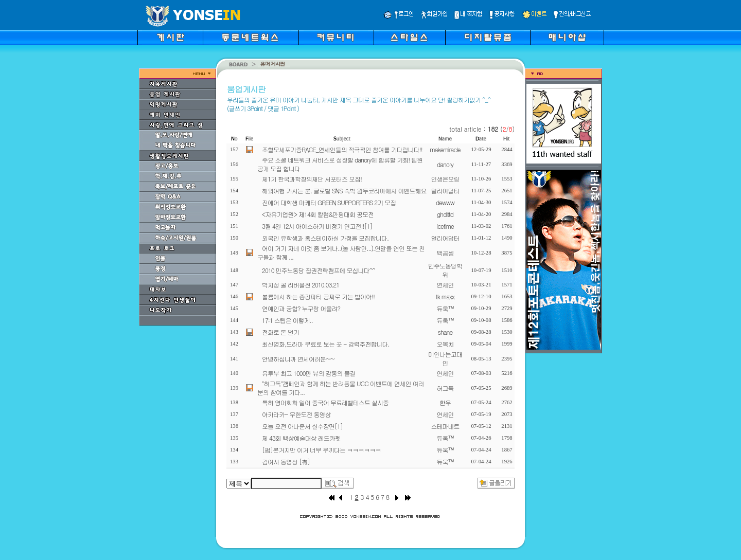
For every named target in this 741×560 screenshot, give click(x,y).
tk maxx (445, 296)
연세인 (445, 285)
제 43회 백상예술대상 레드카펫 (301, 438)
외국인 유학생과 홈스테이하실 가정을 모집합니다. (325, 238)
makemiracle (445, 149)
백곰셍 (445, 253)
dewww (445, 202)
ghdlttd (445, 214)
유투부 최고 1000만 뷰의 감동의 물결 (309, 373)
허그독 (445, 388)
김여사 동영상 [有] (286, 462)
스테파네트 (445, 426)
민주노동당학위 (445, 270)
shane (445, 332)
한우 (445, 402)
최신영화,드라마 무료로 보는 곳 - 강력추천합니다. (326, 344)
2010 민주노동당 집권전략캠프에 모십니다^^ (319, 270)
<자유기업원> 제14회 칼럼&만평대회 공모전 (318, 214)
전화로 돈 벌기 (280, 332)
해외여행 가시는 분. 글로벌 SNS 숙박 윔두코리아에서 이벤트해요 (344, 191)
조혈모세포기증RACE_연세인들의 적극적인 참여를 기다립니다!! (342, 149)
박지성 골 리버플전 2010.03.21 (301, 285)
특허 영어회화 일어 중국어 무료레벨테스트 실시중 (325, 402)
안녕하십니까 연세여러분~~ (298, 359)
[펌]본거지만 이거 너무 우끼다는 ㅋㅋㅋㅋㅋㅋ (321, 450)
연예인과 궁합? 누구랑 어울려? (301, 308)
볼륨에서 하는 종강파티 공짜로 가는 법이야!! (318, 296)
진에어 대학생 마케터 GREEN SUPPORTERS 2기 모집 (329, 202)
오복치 (445, 344)
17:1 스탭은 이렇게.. (287, 320)
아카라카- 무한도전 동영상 (296, 414)
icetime (445, 226)
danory (445, 164)
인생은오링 (445, 179)
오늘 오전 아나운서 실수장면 (302, 426)
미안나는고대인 (445, 358)
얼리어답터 (445, 191)
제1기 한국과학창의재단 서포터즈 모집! (312, 179)
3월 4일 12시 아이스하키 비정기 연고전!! (317, 226)
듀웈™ (445, 308)
